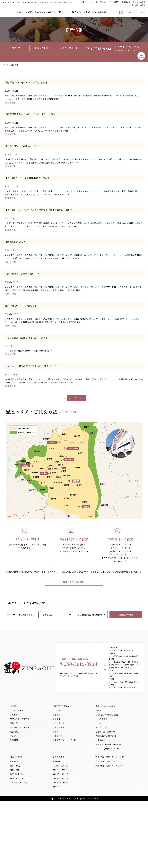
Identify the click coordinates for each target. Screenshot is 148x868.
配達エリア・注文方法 (81, 14)
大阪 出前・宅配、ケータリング (109, 829)
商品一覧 (16, 50)
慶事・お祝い (16, 829)
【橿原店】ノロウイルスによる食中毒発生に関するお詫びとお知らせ (49, 223)
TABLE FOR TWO (61, 762)
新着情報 (14, 791)
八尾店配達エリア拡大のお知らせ (26, 291)
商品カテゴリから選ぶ (105, 762)
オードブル (54, 14)
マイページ (89, 2)
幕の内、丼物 (101, 786)
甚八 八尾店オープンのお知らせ (25, 325)
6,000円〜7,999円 (61, 848)
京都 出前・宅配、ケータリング (109, 824)
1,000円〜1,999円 (60, 829)
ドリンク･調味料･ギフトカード (109, 810)
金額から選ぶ (67, 50)
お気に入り (103, 2)
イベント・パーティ (19, 848)
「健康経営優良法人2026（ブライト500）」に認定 (37, 120)
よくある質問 (140, 2)
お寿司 (44, 14)
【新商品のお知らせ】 (19, 257)
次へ (82, 424)
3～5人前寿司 (101, 777)
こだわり (14, 772)
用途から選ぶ (41, 50)
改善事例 (14, 801)
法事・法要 (15, 834)
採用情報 (127, 2)
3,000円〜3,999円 (61, 839)
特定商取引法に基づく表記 (64, 801)
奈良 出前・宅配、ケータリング (109, 819)
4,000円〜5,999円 (61, 844)
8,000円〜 (57, 853)
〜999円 (56, 824)
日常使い (14, 824)
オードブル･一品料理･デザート (109, 806)
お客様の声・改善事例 (103, 14)
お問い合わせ (140, 5)
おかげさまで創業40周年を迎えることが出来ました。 (39, 390)
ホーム (6, 68)
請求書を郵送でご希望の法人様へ (26, 154)
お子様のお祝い (17, 839)
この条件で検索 (126, 645)
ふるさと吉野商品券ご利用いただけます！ (32, 360)
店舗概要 (115, 2)
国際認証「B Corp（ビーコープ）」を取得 (31, 86)
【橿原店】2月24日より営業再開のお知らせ (33, 188)
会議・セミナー (17, 844)
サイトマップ (58, 786)
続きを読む (11, 108)
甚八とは (65, 14)
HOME (13, 762)
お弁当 (36, 14)
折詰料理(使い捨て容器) (106, 796)
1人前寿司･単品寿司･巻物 (107, 772)
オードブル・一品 (18, 767)
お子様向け (100, 801)
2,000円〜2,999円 (61, 834)
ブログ (13, 796)
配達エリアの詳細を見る (74, 612)
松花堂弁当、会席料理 (105, 791)
